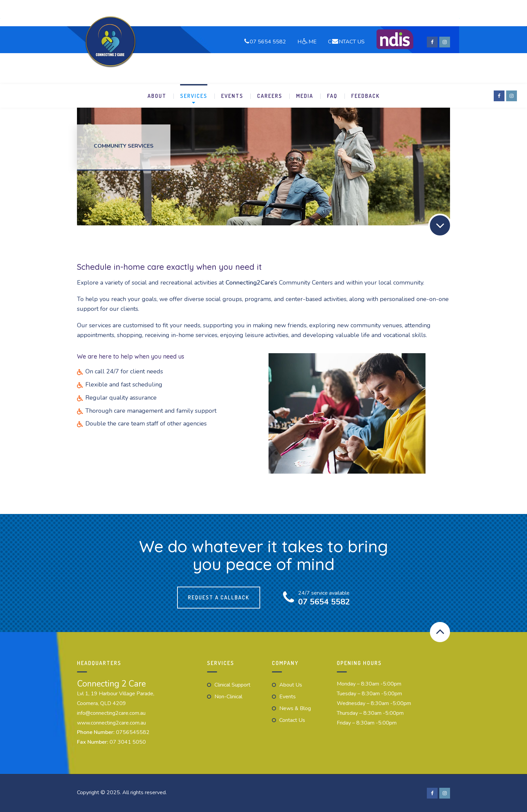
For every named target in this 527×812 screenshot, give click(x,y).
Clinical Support (232, 685)
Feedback (366, 96)
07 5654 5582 (268, 41)
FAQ (332, 96)
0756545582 (133, 732)
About (157, 96)
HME (307, 41)
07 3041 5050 (128, 742)
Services (194, 96)
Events (232, 96)
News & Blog (295, 708)
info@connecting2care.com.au (111, 713)
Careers (270, 96)
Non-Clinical (228, 697)
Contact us (292, 720)
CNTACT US (346, 41)
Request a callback (219, 597)
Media (305, 96)
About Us (291, 685)
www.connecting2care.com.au (111, 723)
